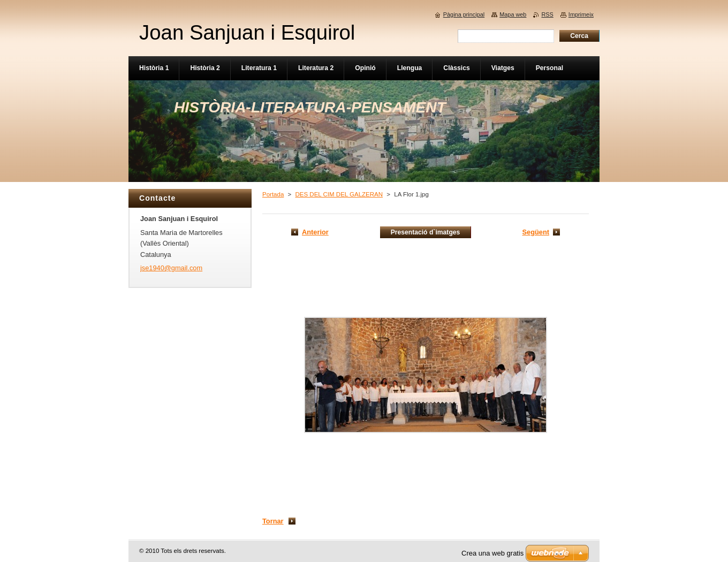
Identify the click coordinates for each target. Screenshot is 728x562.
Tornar (273, 521)
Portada (273, 194)
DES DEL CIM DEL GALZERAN (339, 194)
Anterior (315, 232)
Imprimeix (581, 14)
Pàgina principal (464, 14)
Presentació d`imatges (426, 232)
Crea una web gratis (492, 553)
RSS (547, 14)
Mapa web (513, 14)
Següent (536, 232)
